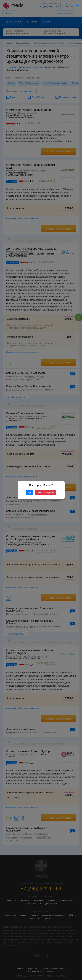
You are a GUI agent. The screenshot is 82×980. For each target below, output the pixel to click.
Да (29, 493)
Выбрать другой (46, 493)
